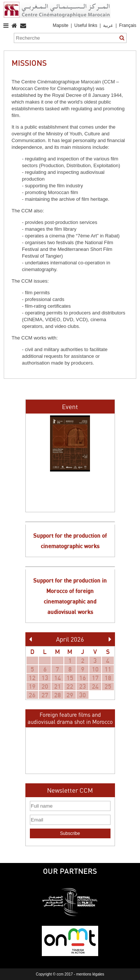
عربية (109, 25)
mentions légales (90, 974)
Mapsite (60, 25)
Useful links (86, 25)
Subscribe (70, 833)
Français (128, 25)
